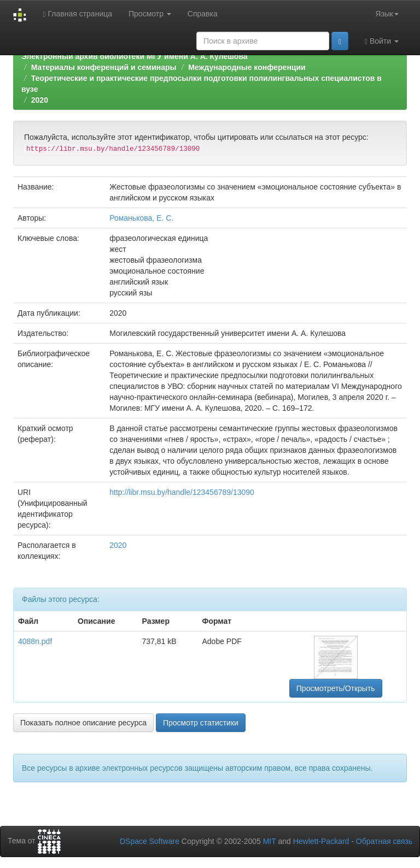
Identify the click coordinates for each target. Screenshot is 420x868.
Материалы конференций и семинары (104, 67)
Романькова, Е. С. (141, 218)
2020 (40, 100)
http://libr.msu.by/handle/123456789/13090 (182, 492)
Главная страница (77, 14)
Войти (382, 41)
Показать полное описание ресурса (83, 723)
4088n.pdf (35, 641)
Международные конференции (247, 67)
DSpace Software (150, 841)
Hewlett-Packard (321, 841)
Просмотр (150, 14)
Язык (387, 14)
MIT (270, 841)
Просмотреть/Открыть (336, 688)
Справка (203, 14)
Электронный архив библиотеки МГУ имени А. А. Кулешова (135, 56)
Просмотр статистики (201, 723)
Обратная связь (384, 841)
